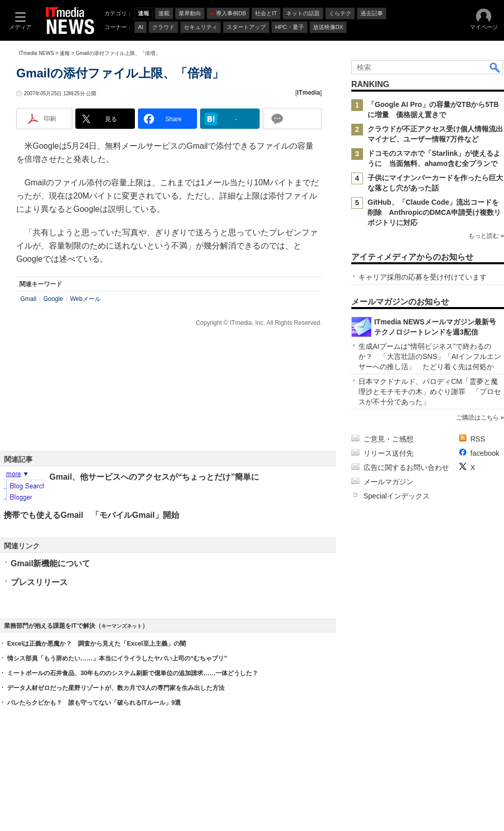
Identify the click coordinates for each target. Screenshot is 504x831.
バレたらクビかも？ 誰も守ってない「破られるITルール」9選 (94, 703)
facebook (485, 453)
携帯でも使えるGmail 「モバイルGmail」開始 (91, 515)
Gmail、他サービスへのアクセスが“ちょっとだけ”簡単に (154, 477)
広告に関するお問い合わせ (406, 467)
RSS (478, 439)
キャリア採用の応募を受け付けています (423, 277)
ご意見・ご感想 (388, 439)
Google (53, 299)
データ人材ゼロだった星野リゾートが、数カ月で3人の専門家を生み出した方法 (116, 688)
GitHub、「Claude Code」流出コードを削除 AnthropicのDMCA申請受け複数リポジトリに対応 (434, 212)
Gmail (28, 299)
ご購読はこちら (478, 418)
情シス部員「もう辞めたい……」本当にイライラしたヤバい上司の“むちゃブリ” (117, 658)
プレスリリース (39, 582)
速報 (65, 53)
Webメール (86, 299)
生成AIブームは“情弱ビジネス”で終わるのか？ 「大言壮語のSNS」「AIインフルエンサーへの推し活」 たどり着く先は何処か (430, 356)
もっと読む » (486, 236)
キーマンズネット (122, 626)
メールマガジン (388, 482)
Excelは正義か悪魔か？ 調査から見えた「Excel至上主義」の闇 (96, 644)
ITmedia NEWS (36, 53)
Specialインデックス (397, 496)
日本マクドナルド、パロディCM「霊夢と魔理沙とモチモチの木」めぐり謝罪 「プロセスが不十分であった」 (430, 392)
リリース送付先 (388, 453)
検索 (495, 67)
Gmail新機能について (50, 563)
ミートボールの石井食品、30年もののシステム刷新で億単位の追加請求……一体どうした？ (133, 673)
